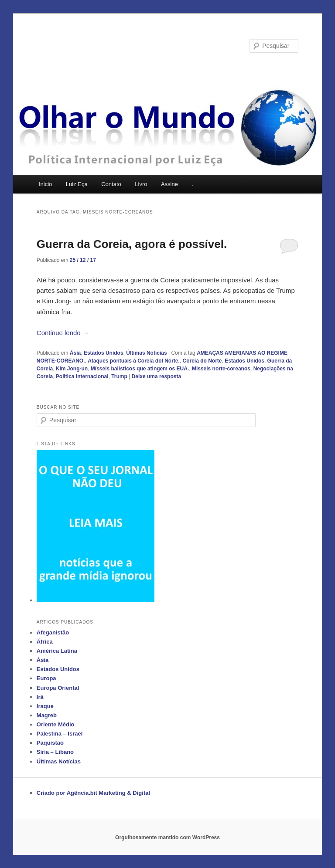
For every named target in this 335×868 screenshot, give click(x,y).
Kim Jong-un (72, 369)
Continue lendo (63, 333)
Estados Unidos (104, 353)
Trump (119, 376)
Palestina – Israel (60, 734)
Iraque (45, 706)
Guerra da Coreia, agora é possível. (132, 244)
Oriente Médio (56, 724)
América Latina (57, 651)
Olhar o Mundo (83, 46)
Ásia (75, 353)
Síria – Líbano (55, 752)
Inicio (45, 184)
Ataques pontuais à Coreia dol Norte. (134, 361)
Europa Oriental (58, 688)
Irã (40, 697)
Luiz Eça (77, 184)
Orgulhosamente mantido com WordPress (167, 837)
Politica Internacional (82, 376)
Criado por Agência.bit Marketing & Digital (93, 793)
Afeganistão (53, 632)
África (45, 642)
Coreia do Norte (202, 361)
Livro (141, 184)
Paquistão (50, 743)
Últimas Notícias (146, 353)
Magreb (47, 715)
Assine (169, 184)
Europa (46, 678)
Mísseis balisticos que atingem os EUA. (140, 369)
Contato (111, 184)
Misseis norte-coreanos (221, 369)
